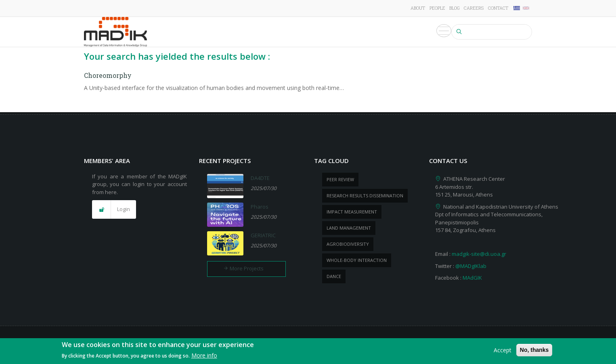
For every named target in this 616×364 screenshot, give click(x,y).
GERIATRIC (263, 235)
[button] (114, 209)
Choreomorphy (108, 75)
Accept (503, 350)
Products (354, 32)
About (418, 8)
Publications (311, 32)
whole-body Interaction (357, 260)
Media (438, 32)
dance (334, 276)
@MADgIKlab (471, 266)
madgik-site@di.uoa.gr (479, 254)
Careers (474, 8)
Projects (268, 32)
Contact (498, 8)
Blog (455, 8)
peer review (340, 179)
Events (411, 32)
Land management (349, 228)
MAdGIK (472, 278)
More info (204, 356)
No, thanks (534, 350)
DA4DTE (260, 178)
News (385, 32)
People (437, 8)
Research (232, 32)
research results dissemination (365, 196)
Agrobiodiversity (348, 244)
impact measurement (352, 212)
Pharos (260, 207)
